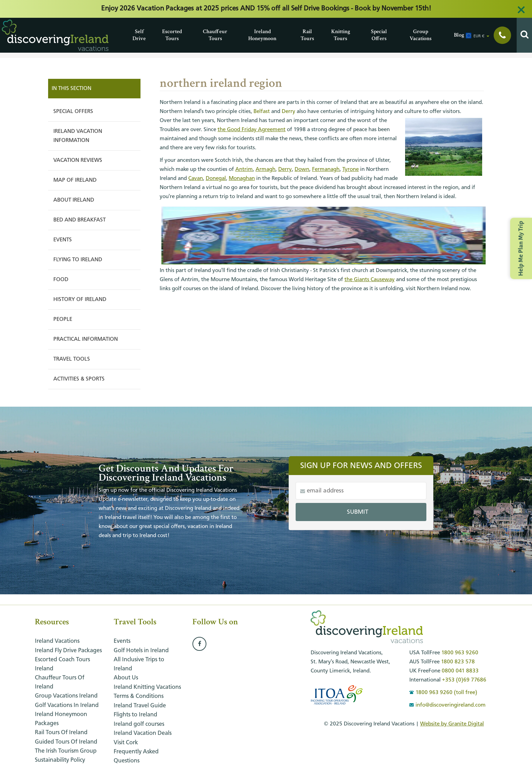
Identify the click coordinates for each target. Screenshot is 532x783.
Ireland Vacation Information (78, 136)
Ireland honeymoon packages (61, 719)
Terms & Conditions (139, 696)
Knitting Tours (333, 35)
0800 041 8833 (460, 671)
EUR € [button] (479, 36)
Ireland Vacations (57, 641)
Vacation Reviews (78, 160)
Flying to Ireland (78, 260)
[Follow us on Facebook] (199, 644)
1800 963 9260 (460, 653)
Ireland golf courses (139, 724)
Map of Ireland (75, 180)
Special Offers (373, 35)
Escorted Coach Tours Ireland (62, 664)
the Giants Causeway (370, 280)
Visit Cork (126, 743)
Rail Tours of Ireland (61, 733)
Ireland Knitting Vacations (147, 687)
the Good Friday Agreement (252, 130)
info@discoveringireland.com (447, 705)
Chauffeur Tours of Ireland (60, 682)
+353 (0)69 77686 (464, 680)
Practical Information (86, 339)
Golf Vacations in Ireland (67, 705)
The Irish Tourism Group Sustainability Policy (66, 756)
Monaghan (242, 179)
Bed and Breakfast (79, 220)
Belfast (262, 112)
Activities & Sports (79, 379)
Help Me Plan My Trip (521, 248)
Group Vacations (411, 35)
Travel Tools (72, 359)
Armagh (265, 170)
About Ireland (74, 200)
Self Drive (134, 35)
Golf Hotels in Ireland (141, 651)
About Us (126, 678)
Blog (456, 35)
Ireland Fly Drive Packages (68, 651)
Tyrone (351, 170)
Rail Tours (302, 35)
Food (61, 280)
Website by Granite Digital (452, 724)
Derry (288, 112)
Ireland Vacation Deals (143, 733)
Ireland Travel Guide (140, 706)
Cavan (196, 179)
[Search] (524, 35)
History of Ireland (80, 300)
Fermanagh (326, 170)
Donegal (216, 179)
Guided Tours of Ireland (66, 742)
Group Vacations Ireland (66, 696)
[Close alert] (521, 10)
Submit (358, 512)
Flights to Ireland (135, 715)
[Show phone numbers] (502, 35)
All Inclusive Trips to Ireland (139, 664)
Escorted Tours (164, 35)
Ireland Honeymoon (250, 35)
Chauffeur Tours (205, 35)
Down (302, 170)
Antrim (244, 170)
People (63, 319)
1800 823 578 (458, 662)
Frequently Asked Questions (136, 756)
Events (63, 240)
